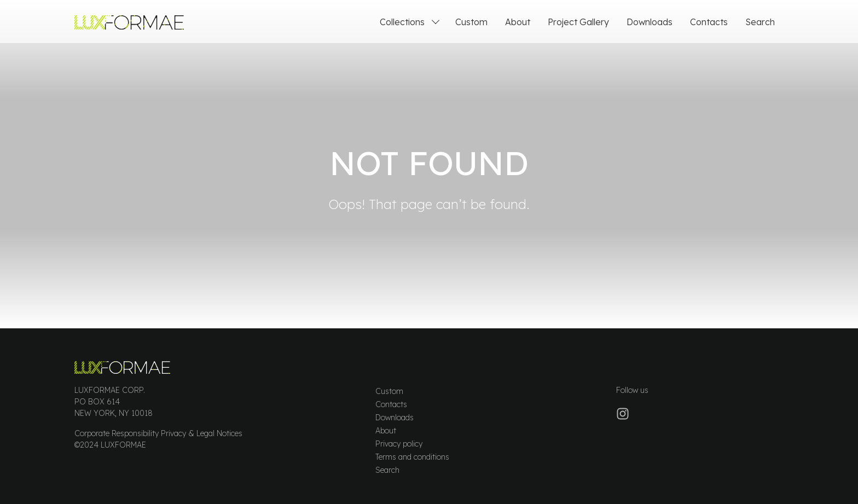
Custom (389, 391)
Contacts (391, 404)
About (386, 431)
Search (387, 470)
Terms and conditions (412, 457)
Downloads (395, 418)
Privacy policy (399, 444)
